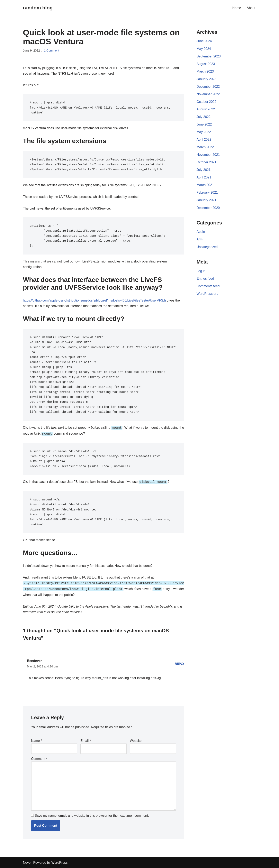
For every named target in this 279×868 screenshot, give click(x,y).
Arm (200, 240)
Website (136, 741)
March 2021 (205, 186)
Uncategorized (207, 248)
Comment (39, 759)
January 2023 (206, 79)
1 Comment (52, 50)
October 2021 (206, 163)
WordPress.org (207, 295)
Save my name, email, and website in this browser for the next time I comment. (92, 816)
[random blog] (38, 8)
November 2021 (208, 155)
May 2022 (204, 132)
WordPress (59, 863)
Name (37, 741)
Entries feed (205, 279)
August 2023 (206, 64)
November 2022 (208, 94)
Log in (201, 272)
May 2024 (204, 49)
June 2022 (204, 125)
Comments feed (208, 287)
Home (237, 8)
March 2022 (205, 147)
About (251, 8)
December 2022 (208, 87)
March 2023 (205, 71)
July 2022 (204, 117)
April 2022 (204, 140)
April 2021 (204, 178)
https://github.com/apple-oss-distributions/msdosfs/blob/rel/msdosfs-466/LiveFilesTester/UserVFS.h (95, 301)
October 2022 (206, 102)
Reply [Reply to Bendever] (179, 663)
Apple (201, 233)
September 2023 (209, 56)
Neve (27, 863)
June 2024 (204, 41)
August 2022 (206, 109)
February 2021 (207, 193)
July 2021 (204, 170)
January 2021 (206, 201)
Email (86, 741)
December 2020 (208, 208)
